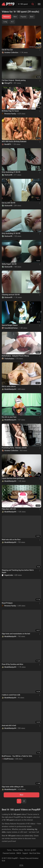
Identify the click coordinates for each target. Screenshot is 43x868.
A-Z (12, 22)
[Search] (33, 4)
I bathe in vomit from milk (11, 695)
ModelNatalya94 (10, 389)
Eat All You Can (7, 50)
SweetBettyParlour (11, 328)
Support (25, 853)
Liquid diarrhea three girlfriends (13, 478)
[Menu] (39, 4)
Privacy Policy (18, 850)
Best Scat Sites (35, 853)
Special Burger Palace (10, 325)
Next (21, 795)
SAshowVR (8, 175)
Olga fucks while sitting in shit (13, 787)
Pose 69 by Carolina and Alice (12, 664)
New (15, 17)
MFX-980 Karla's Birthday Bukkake (14, 141)
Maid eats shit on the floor (11, 540)
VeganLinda (9, 575)
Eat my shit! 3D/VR (9, 203)
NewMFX (8, 144)
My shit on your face (9, 417)
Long (5, 22)
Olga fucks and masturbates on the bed (16, 634)
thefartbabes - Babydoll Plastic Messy (15, 356)
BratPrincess (9, 759)
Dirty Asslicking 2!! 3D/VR (11, 172)
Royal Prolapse (7, 603)
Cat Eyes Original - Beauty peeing (14, 80)
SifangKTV (8, 83)
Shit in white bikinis (9, 386)
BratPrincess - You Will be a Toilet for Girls (17, 756)
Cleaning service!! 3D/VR (11, 295)
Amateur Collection (11, 52)
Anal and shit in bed (9, 725)
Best (32, 17)
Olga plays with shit (9, 509)
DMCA (19, 853)
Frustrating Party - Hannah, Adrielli (14, 448)
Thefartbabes (9, 359)
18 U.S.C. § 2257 (30, 850)
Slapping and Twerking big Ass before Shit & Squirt (18, 571)
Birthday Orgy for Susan (10, 111)
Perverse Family (10, 114)
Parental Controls (9, 853)
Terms (9, 850)
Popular (23, 17)
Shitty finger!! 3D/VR (9, 264)
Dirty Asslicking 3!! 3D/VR (11, 233)
